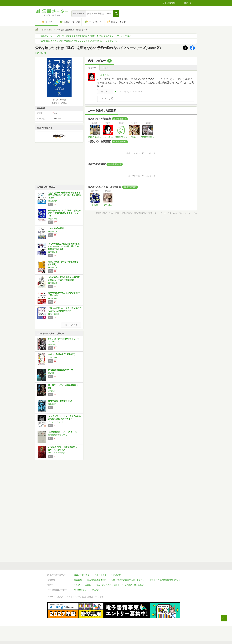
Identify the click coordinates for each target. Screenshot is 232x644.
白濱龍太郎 (53, 219)
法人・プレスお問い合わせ (108, 585)
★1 (116, 92)
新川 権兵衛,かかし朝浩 (58, 435)
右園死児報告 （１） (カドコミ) (63, 432)
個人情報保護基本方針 (97, 580)
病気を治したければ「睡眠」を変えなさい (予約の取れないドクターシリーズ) (65, 213)
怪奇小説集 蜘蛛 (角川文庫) (61, 401)
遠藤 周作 (52, 404)
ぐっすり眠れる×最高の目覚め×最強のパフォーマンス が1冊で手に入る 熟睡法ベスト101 (64, 246)
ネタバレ (107, 68)
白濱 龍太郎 (47, 30)
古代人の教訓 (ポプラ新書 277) (62, 354)
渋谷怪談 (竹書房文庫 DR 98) (61, 370)
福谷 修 (51, 373)
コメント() (124, 92)
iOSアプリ (96, 590)
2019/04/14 (137, 92)
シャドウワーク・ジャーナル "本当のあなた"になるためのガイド (64, 418)
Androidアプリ (80, 590)
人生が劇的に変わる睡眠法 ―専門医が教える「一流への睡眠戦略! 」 (64, 279)
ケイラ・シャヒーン (56, 422)
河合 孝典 (52, 344)
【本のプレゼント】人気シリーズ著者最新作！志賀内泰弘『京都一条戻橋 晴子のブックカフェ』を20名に (85, 36)
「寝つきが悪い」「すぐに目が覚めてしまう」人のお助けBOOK (65, 310)
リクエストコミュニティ (135, 585)
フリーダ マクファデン (57, 453)
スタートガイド (101, 575)
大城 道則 (53, 357)
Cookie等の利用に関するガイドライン (128, 580)
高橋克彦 (52, 391)
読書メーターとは (82, 575)
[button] (116, 14)
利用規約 (117, 575)
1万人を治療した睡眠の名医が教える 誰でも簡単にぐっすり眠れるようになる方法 (65, 195)
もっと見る (71, 325)
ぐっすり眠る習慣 (56, 228)
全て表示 (92, 68)
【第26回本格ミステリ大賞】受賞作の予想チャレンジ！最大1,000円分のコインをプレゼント (79, 41)
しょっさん (103, 75)
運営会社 (78, 580)
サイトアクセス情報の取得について (165, 580)
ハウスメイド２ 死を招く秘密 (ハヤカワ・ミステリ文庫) (64, 448)
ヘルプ (77, 585)
